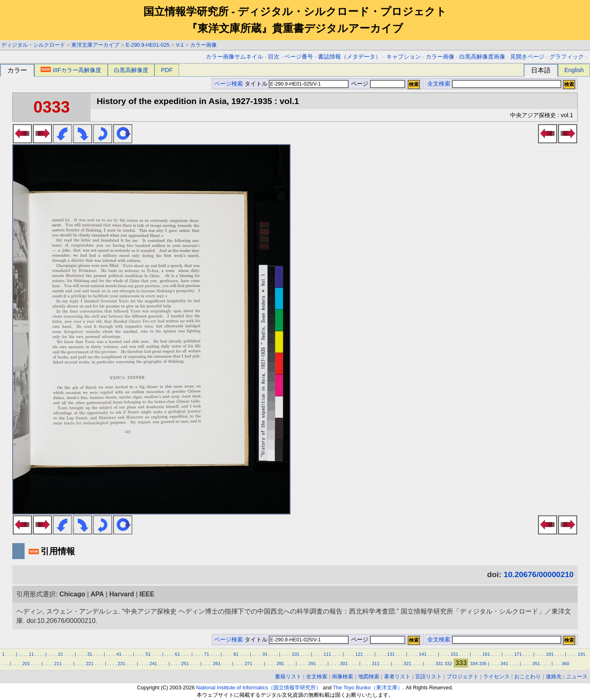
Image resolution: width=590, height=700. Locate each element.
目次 (274, 57)
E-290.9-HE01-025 (148, 45)
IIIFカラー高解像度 (71, 70)
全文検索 (439, 84)
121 (359, 654)
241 (153, 664)
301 (344, 664)
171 (518, 654)
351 (536, 664)
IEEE (147, 594)
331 (439, 664)
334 (474, 664)
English (574, 70)
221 (90, 664)
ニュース (577, 676)
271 (248, 664)
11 (31, 654)
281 (280, 664)
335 (483, 664)
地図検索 (369, 676)
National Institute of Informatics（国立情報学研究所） (259, 688)
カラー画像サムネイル (234, 57)
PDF (167, 70)
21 (60, 654)
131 (391, 654)
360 (566, 664)
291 (312, 664)
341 (505, 664)
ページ (377, 84)
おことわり (528, 676)
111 (328, 654)
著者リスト (397, 676)
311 (376, 664)
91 (265, 654)
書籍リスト (288, 676)
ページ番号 (299, 57)
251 (185, 664)
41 (119, 654)
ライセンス (496, 676)
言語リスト (428, 676)
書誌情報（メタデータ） (349, 57)
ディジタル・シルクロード (33, 45)
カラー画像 (203, 45)
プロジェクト (463, 676)
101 (296, 654)
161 (486, 654)
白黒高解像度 (131, 70)
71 (206, 654)
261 (217, 664)
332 (448, 664)
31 (90, 654)
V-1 (180, 45)
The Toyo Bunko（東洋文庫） (368, 688)
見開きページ (527, 57)
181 (550, 654)
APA (97, 594)
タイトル (297, 84)
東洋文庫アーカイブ (95, 45)
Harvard (122, 594)
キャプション (404, 57)
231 (121, 664)
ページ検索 (229, 84)
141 (423, 654)
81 (236, 654)
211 (58, 664)
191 (582, 654)
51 (148, 654)
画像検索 (343, 676)
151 (455, 654)
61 (177, 654)
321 (407, 664)
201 (26, 664)
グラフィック (567, 57)
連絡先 (554, 676)
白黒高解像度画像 (482, 57)
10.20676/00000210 (539, 574)
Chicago (72, 594)
